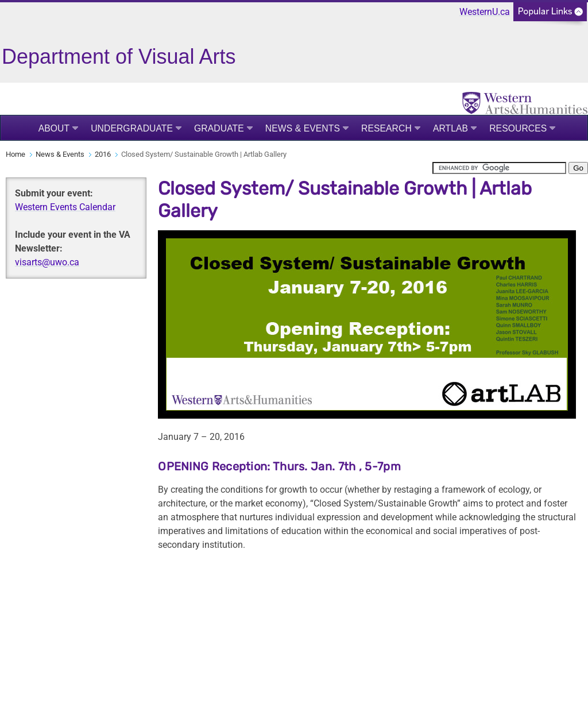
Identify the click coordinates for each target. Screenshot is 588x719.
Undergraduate (132, 128)
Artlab (450, 128)
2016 (103, 154)
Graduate (219, 128)
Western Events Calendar (65, 207)
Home (16, 154)
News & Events (303, 128)
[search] (499, 168)
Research (386, 128)
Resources (518, 128)
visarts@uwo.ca (47, 262)
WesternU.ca (485, 12)
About (54, 128)
